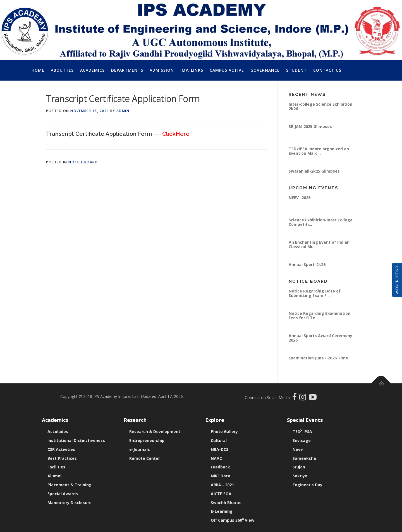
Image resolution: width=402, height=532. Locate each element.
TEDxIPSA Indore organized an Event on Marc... (319, 151)
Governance (265, 70)
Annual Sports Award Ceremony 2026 (320, 338)
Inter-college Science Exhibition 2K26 (320, 106)
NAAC (216, 458)
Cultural (219, 440)
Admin (123, 111)
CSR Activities (61, 449)
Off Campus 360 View (233, 520)
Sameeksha (304, 458)
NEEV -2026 (300, 198)
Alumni (54, 476)
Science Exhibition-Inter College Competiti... (321, 222)
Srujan (299, 467)
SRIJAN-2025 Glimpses (310, 126)
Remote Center (145, 458)
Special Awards (63, 494)
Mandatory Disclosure (70, 503)
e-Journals (140, 449)
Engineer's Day (308, 485)
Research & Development (155, 431)
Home (38, 70)
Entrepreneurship (147, 440)
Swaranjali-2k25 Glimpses (314, 171)
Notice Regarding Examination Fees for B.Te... (320, 315)
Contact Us (327, 70)
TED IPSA (302, 431)
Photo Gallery (224, 431)
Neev (298, 449)
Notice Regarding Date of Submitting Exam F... (315, 293)
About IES (62, 70)
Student (296, 70)
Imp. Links (192, 70)
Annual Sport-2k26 (307, 264)
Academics (92, 70)
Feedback (220, 467)
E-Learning (222, 511)
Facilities (56, 467)
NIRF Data (221, 476)
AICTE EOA (221, 494)
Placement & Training (70, 485)
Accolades (58, 431)
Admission (162, 70)
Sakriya (300, 476)
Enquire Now (397, 280)
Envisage (302, 440)
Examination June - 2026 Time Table (318, 360)
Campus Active (227, 70)
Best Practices (62, 458)
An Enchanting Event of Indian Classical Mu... (319, 244)
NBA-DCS (220, 449)
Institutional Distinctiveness (76, 440)
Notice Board (83, 162)
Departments (127, 70)
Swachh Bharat (226, 503)
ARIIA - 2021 (222, 485)
